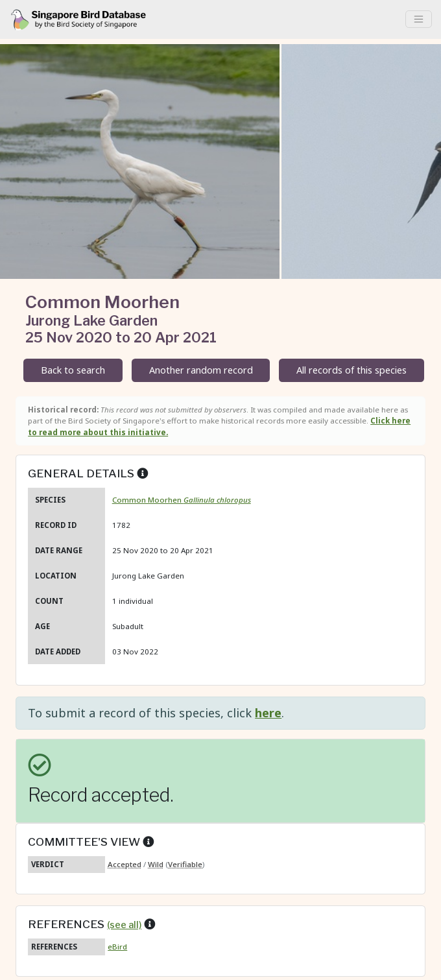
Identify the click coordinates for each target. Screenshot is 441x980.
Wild (156, 864)
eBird (117, 947)
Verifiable (185, 864)
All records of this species (352, 370)
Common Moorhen (182, 500)
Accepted (125, 864)
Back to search (73, 370)
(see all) (124, 925)
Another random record (201, 370)
